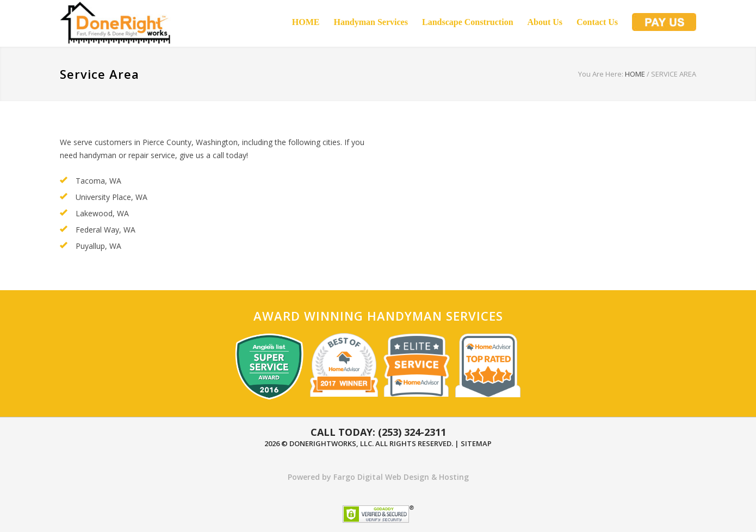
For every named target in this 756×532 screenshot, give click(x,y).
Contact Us (597, 22)
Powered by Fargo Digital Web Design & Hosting (378, 477)
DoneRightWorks (323, 443)
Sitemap (476, 443)
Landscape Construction (468, 22)
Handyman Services (371, 22)
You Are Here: (601, 74)
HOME (306, 22)
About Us (545, 22)
